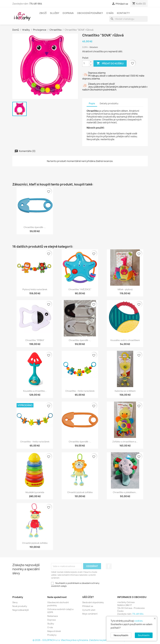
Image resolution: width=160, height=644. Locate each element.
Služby (55, 13)
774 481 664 (36, 4)
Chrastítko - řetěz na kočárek (80, 391)
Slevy (15, 602)
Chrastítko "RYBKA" (35, 340)
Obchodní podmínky (90, 13)
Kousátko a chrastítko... (35, 391)
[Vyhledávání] (128, 19)
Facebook (109, 566)
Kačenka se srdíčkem (125, 391)
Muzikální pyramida (35, 492)
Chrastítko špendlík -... (35, 227)
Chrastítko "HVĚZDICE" (80, 289)
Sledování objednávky (93, 602)
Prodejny (52, 635)
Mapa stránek (54, 631)
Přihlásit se (88, 606)
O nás (110, 13)
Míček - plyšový (125, 289)
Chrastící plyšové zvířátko (80, 492)
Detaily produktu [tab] (109, 103)
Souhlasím (144, 635)
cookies (138, 621)
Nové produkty (20, 606)
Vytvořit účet (89, 610)
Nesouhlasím (121, 635)
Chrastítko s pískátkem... (125, 492)
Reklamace (53, 616)
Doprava (68, 13)
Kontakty (123, 13)
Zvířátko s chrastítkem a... (125, 442)
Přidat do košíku (110, 63)
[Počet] (86, 63)
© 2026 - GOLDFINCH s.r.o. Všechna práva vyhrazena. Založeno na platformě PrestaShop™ (80, 640)
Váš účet (88, 597)
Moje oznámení (90, 614)
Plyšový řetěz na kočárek (35, 289)
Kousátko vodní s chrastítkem (125, 340)
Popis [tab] (92, 103)
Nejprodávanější (21, 610)
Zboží (43, 13)
